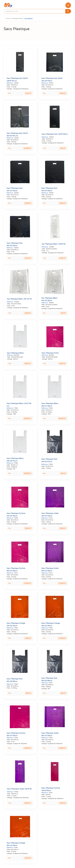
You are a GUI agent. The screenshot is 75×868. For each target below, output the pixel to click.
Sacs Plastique (29, 18)
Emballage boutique (17, 18)
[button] (68, 5)
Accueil (8, 18)
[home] (8, 5)
